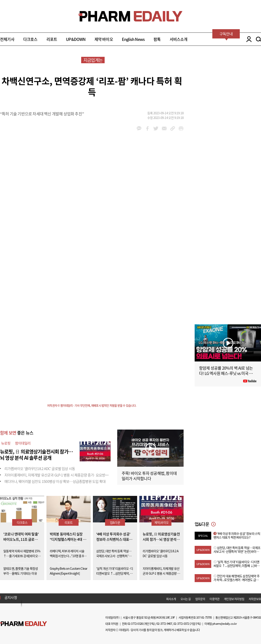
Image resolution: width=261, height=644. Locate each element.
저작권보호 (255, 599)
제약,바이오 (161, 522)
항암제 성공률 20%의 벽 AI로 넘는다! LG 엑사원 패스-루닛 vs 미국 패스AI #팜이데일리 (228, 373)
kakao (139, 128)
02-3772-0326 (135, 624)
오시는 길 (186, 599)
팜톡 (157, 39)
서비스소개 (179, 39)
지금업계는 (93, 60)
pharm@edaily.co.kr (225, 624)
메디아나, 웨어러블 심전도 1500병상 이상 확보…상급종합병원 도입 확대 (55, 481)
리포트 (52, 39)
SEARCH (258, 39)
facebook (147, 128)
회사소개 (171, 599)
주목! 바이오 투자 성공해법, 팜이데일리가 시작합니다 (149, 476)
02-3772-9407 (164, 624)
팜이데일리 (23, 443)
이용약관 (214, 599)
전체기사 (7, 39)
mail (164, 128)
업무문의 (200, 599)
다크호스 (30, 39)
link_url (173, 128)
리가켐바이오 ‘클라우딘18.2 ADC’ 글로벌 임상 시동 (40, 468)
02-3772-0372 (181, 624)
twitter (156, 128)
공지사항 (11, 597)
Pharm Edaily (23, 624)
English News (133, 39)
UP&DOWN (76, 39)
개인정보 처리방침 (234, 599)
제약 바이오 (104, 39)
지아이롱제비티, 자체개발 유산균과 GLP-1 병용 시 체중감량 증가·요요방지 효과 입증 (63, 475)
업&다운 (115, 522)
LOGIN (248, 39)
